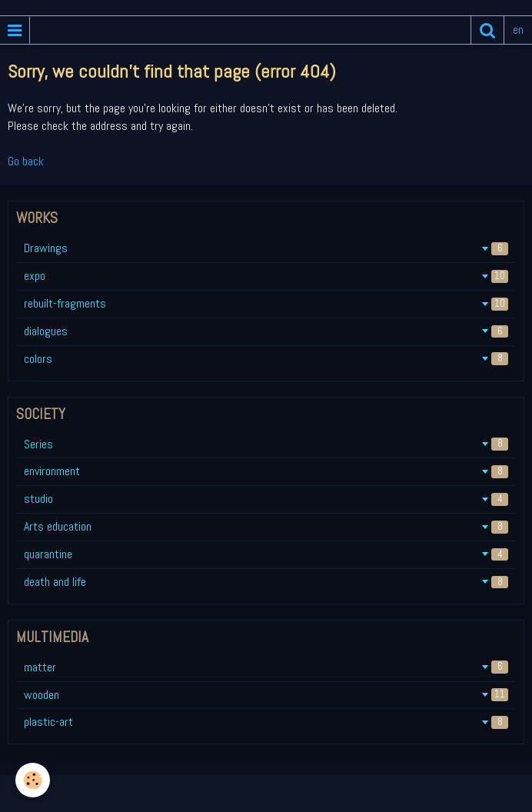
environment (266, 471)
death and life (266, 582)
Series (266, 444)
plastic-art (266, 722)
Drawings (266, 248)
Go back (26, 161)
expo (266, 276)
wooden (266, 695)
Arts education (266, 526)
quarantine (266, 554)
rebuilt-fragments (266, 303)
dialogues (266, 331)
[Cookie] (33, 780)
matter (266, 667)
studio (266, 499)
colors (266, 359)
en (518, 30)
